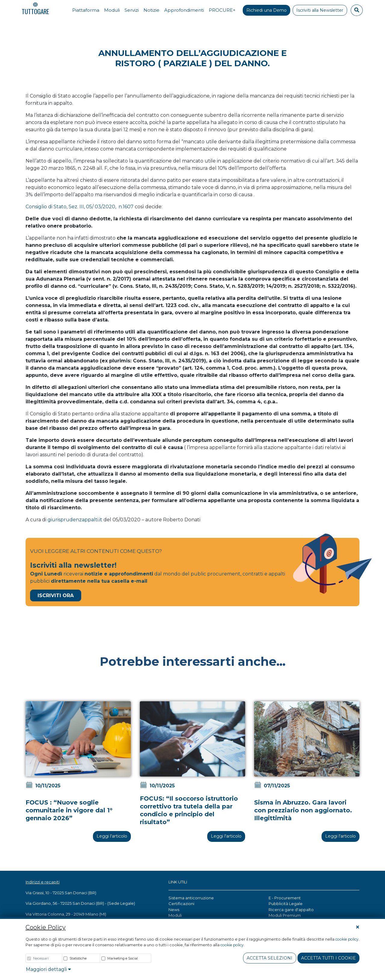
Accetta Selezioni (269, 958)
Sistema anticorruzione (191, 898)
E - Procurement (285, 898)
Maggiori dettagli (48, 969)
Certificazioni (181, 904)
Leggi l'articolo (112, 836)
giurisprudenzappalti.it (75, 520)
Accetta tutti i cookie (328, 958)
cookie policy (347, 939)
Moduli (175, 915)
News (174, 910)
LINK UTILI (178, 882)
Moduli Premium (285, 915)
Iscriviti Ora (56, 595)
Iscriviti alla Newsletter (320, 10)
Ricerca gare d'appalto (291, 910)
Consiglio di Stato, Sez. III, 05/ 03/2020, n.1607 (80, 207)
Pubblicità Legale (286, 904)
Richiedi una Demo (266, 10)
